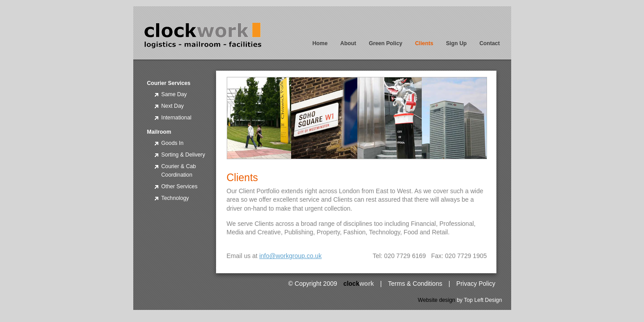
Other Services (180, 186)
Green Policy (386, 43)
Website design (436, 300)
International (176, 118)
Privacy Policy (476, 284)
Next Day (173, 106)
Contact (490, 43)
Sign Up (456, 43)
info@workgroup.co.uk (291, 256)
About (348, 43)
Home (320, 43)
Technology (175, 198)
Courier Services (169, 83)
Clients (424, 43)
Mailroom (159, 132)
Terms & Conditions (415, 284)
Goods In (173, 143)
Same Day (174, 94)
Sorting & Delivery (183, 155)
